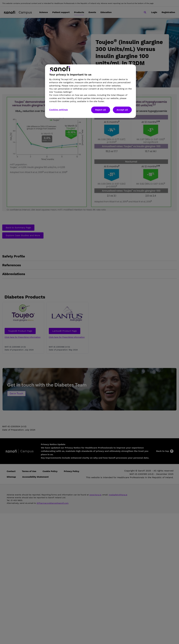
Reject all (101, 110)
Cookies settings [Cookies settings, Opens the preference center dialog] (59, 110)
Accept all (122, 110)
